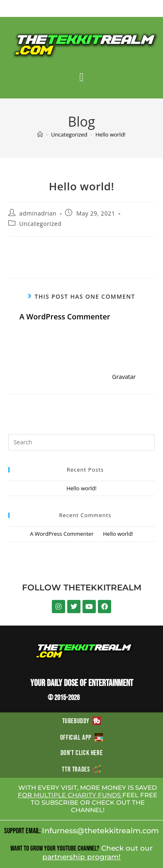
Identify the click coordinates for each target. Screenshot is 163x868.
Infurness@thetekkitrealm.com (100, 831)
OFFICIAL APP (81, 738)
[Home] (40, 134)
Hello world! (111, 134)
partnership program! (81, 857)
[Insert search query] (82, 442)
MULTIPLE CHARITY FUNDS (78, 795)
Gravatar (124, 377)
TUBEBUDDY (82, 721)
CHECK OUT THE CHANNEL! (108, 806)
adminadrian (38, 213)
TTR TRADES (81, 770)
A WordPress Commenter (65, 317)
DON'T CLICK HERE (82, 753)
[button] (81, 77)
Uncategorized (40, 224)
